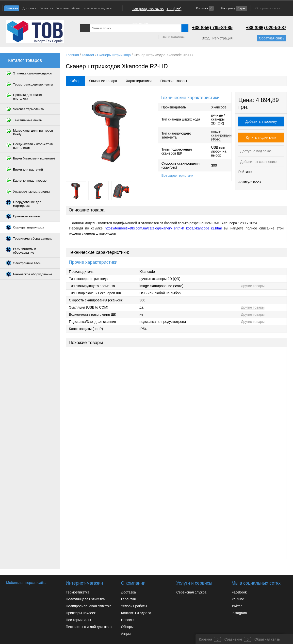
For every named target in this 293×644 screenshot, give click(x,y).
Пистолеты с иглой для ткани (89, 627)
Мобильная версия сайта (26, 583)
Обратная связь (271, 38)
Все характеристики (177, 175)
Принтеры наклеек (81, 613)
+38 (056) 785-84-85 (148, 9)
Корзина (204, 8)
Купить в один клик (261, 138)
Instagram (239, 613)
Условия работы (68, 8)
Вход (206, 38)
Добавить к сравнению (258, 162)
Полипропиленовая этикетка (89, 606)
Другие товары (253, 286)
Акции (126, 634)
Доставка (29, 8)
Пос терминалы (78, 620)
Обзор (75, 81)
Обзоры (127, 627)
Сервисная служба (191, 592)
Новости (128, 620)
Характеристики (139, 81)
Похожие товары (174, 81)
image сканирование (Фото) (222, 135)
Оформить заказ (268, 8)
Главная (12, 8)
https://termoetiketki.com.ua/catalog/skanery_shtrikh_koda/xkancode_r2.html (163, 228)
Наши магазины (173, 37)
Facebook (239, 592)
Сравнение (233, 639)
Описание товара (103, 81)
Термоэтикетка (78, 592)
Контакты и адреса (98, 8)
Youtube (238, 599)
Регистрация (222, 38)
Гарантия (46, 8)
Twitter (237, 606)
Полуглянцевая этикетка (85, 599)
